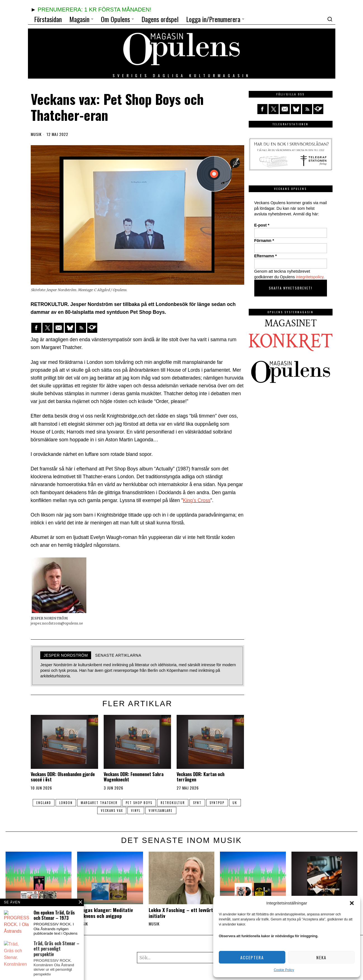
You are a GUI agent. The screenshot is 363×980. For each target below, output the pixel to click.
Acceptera (252, 957)
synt (207, 803)
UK (95, 811)
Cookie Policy (284, 970)
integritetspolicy (310, 277)
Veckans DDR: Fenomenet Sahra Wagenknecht (134, 777)
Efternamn (266, 256)
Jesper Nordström (66, 655)
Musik (36, 134)
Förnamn (264, 241)
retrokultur (181, 803)
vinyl (143, 811)
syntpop (228, 803)
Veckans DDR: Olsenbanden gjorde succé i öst (63, 777)
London (70, 803)
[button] (352, 903)
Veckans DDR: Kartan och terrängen (201, 777)
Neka (321, 957)
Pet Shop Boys (146, 803)
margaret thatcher (105, 803)
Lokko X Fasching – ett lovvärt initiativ (181, 913)
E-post (262, 225)
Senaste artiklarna (118, 655)
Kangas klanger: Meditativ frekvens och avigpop (105, 913)
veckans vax (118, 811)
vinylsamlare (169, 811)
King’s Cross (197, 500)
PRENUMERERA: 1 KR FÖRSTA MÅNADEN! (94, 10)
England (46, 803)
